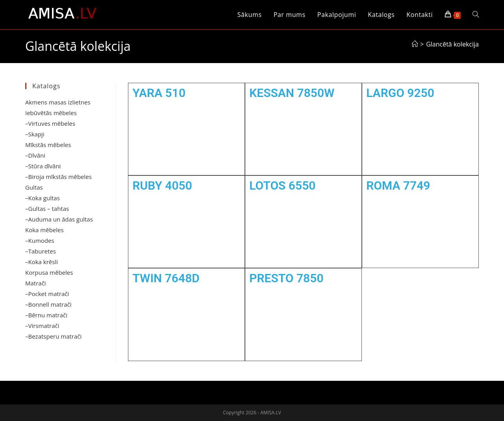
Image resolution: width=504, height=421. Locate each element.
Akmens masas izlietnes (58, 102)
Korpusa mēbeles (49, 272)
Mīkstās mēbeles (48, 145)
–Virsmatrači (42, 326)
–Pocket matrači (47, 294)
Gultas (34, 187)
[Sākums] (415, 44)
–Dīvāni (35, 155)
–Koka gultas (43, 198)
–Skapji (35, 134)
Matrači (36, 283)
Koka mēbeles (44, 230)
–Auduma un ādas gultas (59, 219)
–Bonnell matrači (48, 304)
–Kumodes (40, 240)
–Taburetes (41, 251)
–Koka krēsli (42, 262)
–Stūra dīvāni (43, 166)
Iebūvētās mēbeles (51, 113)
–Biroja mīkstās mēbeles (58, 177)
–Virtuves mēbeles (50, 123)
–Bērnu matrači (46, 315)
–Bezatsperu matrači (53, 336)
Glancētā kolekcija (452, 44)
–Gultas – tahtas (47, 209)
